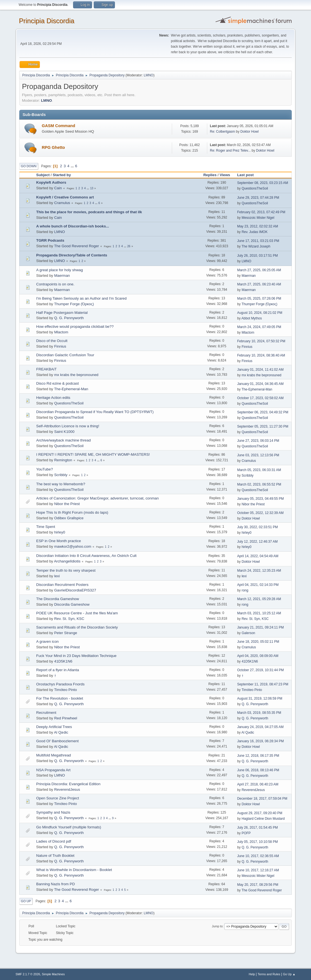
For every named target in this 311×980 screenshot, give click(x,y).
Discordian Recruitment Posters (62, 585)
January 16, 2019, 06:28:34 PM (260, 741)
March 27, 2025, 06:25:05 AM (259, 270)
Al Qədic (61, 732)
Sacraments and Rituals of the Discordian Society (77, 627)
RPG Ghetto (53, 147)
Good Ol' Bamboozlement (57, 741)
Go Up (26, 901)
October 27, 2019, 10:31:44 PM (260, 670)
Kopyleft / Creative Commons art (65, 197)
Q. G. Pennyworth (69, 318)
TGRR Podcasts (50, 240)
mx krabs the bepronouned (76, 375)
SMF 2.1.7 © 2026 (28, 974)
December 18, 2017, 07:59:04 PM (262, 799)
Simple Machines (53, 974)
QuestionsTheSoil (255, 188)
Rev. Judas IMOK (255, 232)
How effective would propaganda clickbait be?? (75, 327)
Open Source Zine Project (58, 798)
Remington (63, 460)
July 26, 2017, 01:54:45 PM (257, 828)
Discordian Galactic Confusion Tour (65, 355)
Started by (62, 175)
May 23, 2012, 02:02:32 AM (258, 226)
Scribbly (61, 475)
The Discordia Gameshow (58, 599)
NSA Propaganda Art (53, 770)
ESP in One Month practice (59, 541)
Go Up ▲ (289, 974)
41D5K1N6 (63, 661)
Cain (58, 188)
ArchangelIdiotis (67, 561)
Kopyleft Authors (51, 182)
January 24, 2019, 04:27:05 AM (260, 727)
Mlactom (61, 332)
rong (245, 590)
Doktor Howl (249, 132)
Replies (210, 175)
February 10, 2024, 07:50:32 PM (261, 341)
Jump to (217, 926)
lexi (57, 576)
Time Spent (46, 527)
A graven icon (48, 641)
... (73, 166)
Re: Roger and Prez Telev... (230, 151)
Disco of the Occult (52, 341)
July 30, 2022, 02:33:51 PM (257, 527)
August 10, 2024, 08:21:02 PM (260, 313)
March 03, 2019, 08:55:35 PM (259, 713)
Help (252, 974)
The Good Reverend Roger (77, 246)
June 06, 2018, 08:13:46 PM (258, 770)
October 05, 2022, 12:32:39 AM (260, 513)
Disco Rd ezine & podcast (58, 383)
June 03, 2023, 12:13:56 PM (258, 455)
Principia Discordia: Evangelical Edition (68, 784)
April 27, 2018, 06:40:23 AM (258, 784)
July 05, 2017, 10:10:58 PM (257, 842)
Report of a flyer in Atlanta (58, 670)
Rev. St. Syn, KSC (69, 619)
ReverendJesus (67, 789)
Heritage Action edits (53, 398)
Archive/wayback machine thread (64, 440)
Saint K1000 (64, 432)
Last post (248, 175)
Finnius (60, 346)
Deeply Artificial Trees (54, 727)
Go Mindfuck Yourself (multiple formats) (69, 827)
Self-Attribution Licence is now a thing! (68, 426)
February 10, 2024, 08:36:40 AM (261, 355)
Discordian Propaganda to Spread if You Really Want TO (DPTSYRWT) (95, 412)
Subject (43, 175)
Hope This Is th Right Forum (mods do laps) (72, 512)
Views (225, 175)
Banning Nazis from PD (56, 884)
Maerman (62, 276)
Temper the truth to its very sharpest (66, 570)
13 (92, 188)
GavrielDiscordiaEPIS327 (75, 590)
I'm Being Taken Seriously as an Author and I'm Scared (81, 298)
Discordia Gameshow (72, 604)
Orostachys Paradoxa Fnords (60, 684)
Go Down (29, 166)
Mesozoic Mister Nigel (258, 218)
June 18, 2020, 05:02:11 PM (258, 642)
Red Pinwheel (66, 718)
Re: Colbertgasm (223, 132)
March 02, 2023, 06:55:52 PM (259, 484)
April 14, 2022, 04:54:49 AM (258, 556)
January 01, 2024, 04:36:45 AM (260, 384)
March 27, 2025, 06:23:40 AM (259, 284)
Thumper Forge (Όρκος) (74, 304)
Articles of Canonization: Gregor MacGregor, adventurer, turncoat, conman (97, 498)
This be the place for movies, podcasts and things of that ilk (89, 212)
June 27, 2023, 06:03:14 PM (258, 441)
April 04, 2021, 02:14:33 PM (258, 585)
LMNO (149, 75)
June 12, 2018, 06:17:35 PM (258, 756)
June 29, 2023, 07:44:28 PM (258, 198)
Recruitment (46, 713)
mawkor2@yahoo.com (73, 546)
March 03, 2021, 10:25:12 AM (259, 613)
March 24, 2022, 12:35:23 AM (259, 571)
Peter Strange (66, 633)
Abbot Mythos (251, 318)
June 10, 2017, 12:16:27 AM (258, 870)
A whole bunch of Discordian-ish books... (73, 226)
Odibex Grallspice (69, 518)
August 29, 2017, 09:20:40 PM (260, 813)
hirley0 (60, 532)
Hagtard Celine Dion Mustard (263, 819)
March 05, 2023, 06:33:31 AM (259, 470)
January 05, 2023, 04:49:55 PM (260, 499)
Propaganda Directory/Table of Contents (72, 255)
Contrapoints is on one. (55, 284)
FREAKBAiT (46, 369)
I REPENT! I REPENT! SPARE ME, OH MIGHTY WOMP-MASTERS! (93, 454)
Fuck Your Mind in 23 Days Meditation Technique (76, 656)
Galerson (248, 633)
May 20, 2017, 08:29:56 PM (258, 885)
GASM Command (59, 126)
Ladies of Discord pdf (54, 841)
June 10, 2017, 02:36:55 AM (258, 856)
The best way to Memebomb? (61, 484)
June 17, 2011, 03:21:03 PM (258, 241)
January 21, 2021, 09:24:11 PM (260, 627)
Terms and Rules (269, 974)
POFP (246, 833)
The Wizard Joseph (256, 246)
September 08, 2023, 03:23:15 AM (263, 183)
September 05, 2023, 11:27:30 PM (263, 426)
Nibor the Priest (67, 504)
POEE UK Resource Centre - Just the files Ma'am (77, 613)
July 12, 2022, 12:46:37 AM (257, 542)
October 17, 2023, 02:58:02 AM (260, 398)
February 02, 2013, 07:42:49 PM (261, 212)
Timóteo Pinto (66, 690)
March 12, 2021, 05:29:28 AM (259, 599)
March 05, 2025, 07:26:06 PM (259, 299)
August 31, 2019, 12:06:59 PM (260, 698)
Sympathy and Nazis (53, 812)
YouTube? (45, 469)
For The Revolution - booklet (60, 698)
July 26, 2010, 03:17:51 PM (257, 256)
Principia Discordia (47, 21)
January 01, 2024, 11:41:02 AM (260, 370)
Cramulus (62, 203)
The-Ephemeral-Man (71, 389)
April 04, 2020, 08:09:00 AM (258, 656)
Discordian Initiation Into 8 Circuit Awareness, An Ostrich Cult (86, 556)
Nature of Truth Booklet (55, 856)
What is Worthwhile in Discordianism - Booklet (74, 870)
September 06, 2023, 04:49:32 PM (263, 412)
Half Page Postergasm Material (62, 313)
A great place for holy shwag (60, 270)
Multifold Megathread (54, 755)
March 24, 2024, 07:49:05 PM (259, 327)
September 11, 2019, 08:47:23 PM (263, 684)
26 (129, 246)
